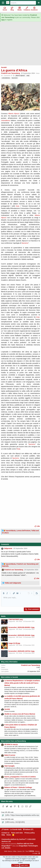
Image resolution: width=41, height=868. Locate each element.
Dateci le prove (10, 755)
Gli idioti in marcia (11, 744)
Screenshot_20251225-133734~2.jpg (21, 651)
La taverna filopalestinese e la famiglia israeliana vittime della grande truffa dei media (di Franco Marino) (22, 683)
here (3, 20)
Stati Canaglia (9, 766)
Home (9, 835)
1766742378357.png (15, 619)
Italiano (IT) (28, 829)
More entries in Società (9, 677)
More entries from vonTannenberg (13, 741)
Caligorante (8, 548)
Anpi (17, 206)
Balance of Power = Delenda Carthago (18, 787)
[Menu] (3, 3)
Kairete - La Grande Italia (12, 829)
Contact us (5, 833)
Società (4, 67)
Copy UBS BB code (7, 819)
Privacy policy (30, 833)
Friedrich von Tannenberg (10, 73)
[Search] (23, 3)
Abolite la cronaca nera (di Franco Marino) (20, 714)
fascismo (15, 78)
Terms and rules (17, 833)
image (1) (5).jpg (14, 643)
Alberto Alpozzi (14, 113)
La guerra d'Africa (14, 70)
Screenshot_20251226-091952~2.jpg (21, 627)
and (13, 583)
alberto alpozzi (20, 76)
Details (8, 848)
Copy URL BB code (7, 812)
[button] (4, 593)
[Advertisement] (20, 45)
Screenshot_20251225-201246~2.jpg (21, 635)
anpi (28, 76)
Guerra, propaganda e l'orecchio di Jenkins (20, 777)
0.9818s (31, 851)
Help (3, 835)
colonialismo (6, 78)
